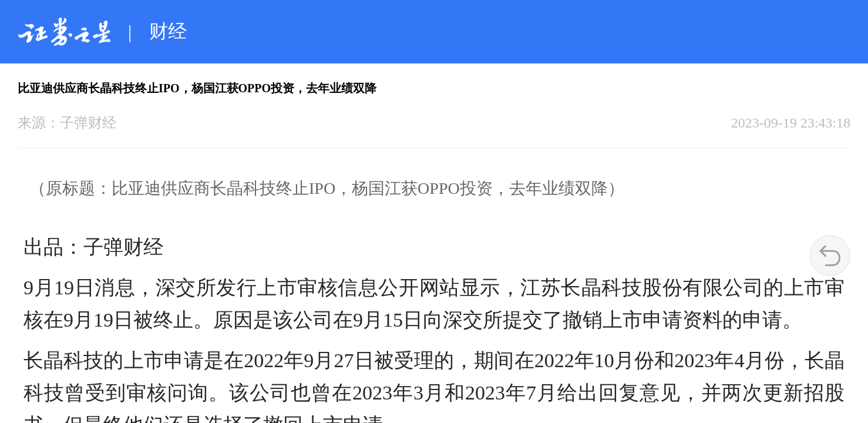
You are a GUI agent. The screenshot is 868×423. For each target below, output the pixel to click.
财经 (168, 31)
